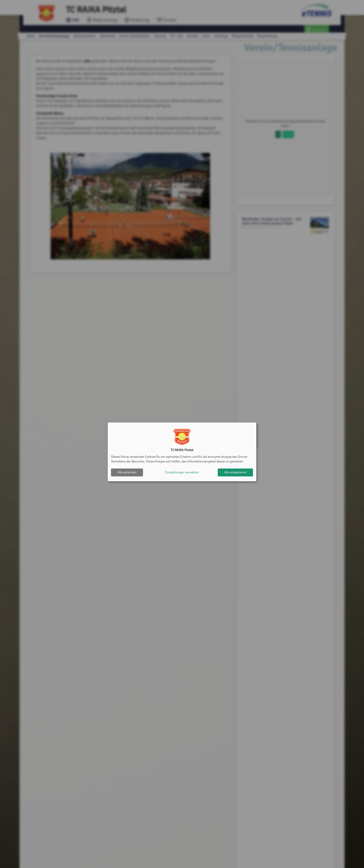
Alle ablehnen (127, 472)
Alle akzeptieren (235, 472)
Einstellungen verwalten (182, 472)
